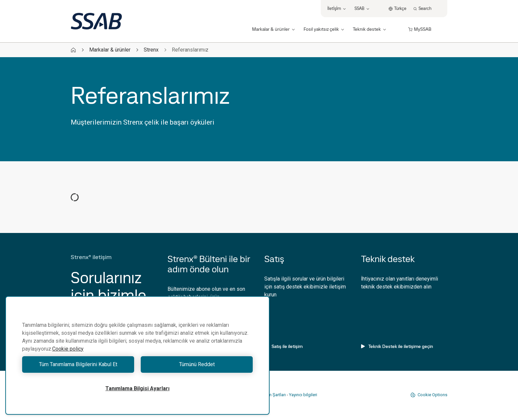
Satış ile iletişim (283, 346)
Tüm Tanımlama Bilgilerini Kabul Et (78, 364)
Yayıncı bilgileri (303, 395)
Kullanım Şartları (271, 395)
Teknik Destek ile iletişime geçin (397, 346)
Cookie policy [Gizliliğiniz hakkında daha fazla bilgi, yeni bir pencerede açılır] (68, 349)
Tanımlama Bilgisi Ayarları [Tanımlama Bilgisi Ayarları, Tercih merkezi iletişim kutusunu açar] (137, 388)
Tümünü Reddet (197, 364)
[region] (137, 355)
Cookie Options (429, 395)
